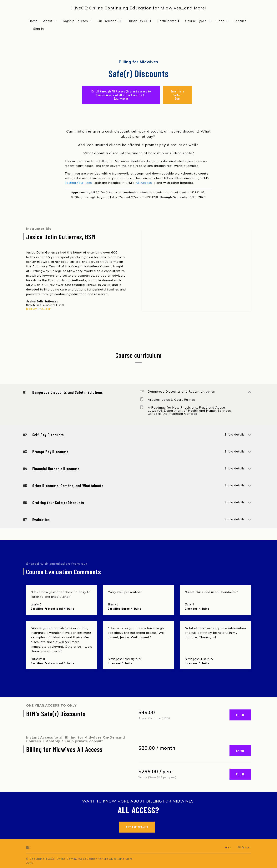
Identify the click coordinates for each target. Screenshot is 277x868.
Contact (240, 21)
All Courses (244, 847)
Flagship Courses (77, 21)
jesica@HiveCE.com (39, 309)
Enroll (240, 715)
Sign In (39, 29)
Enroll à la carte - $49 (177, 95)
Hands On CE (140, 21)
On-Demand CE (110, 21)
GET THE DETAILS (137, 827)
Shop (222, 21)
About (50, 21)
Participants (169, 21)
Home (33, 21)
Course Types (198, 21)
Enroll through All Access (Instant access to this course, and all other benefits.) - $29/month (121, 95)
